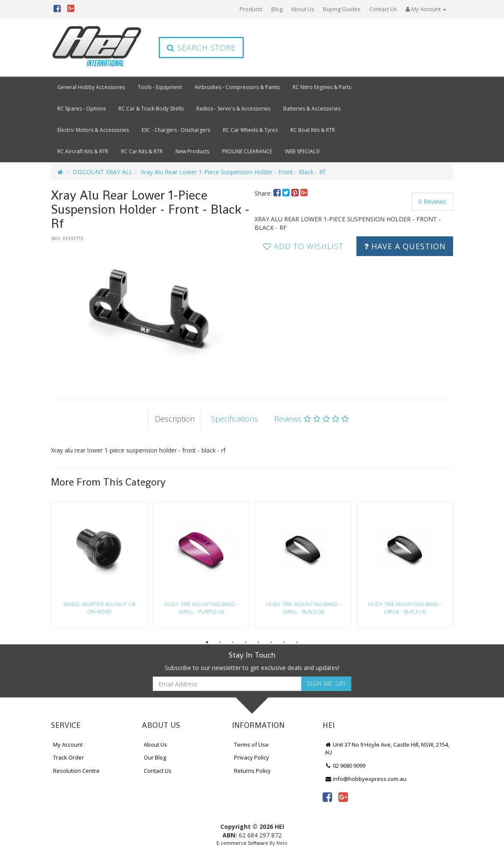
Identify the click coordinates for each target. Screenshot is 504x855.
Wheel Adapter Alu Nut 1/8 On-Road (99, 608)
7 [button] (284, 642)
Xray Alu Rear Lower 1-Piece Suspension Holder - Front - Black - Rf (233, 172)
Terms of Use (251, 745)
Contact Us (383, 9)
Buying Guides (342, 9)
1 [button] (207, 642)
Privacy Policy (252, 757)
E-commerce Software (242, 843)
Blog (277, 9)
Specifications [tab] (234, 419)
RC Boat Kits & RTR (313, 130)
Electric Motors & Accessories (93, 130)
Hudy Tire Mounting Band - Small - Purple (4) (201, 608)
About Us (303, 9)
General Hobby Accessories (91, 87)
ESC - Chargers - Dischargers (176, 130)
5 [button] (258, 642)
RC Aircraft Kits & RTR (83, 151)
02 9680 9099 (345, 766)
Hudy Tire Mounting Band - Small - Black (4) (303, 608)
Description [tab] (175, 419)
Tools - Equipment (160, 87)
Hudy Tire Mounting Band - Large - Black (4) (405, 608)
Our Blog (155, 757)
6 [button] (271, 642)
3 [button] (233, 642)
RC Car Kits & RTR (142, 151)
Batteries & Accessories (312, 109)
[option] (150, 312)
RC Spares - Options (82, 109)
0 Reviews (432, 201)
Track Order (68, 757)
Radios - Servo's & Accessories (233, 109)
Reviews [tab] (311, 419)
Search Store (201, 48)
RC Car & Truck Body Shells (151, 109)
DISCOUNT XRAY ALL (103, 172)
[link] (327, 797)
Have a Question (405, 246)
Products (251, 9)
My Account (68, 745)
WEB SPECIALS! (302, 151)
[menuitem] (278, 193)
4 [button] (246, 642)
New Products (192, 151)
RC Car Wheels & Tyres (250, 130)
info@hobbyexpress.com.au (366, 779)
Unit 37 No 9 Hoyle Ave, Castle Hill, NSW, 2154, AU (387, 749)
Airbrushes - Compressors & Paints (237, 87)
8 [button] (297, 642)
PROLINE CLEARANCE (247, 151)
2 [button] (220, 642)
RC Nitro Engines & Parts (322, 87)
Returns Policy (252, 771)
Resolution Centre (76, 771)
